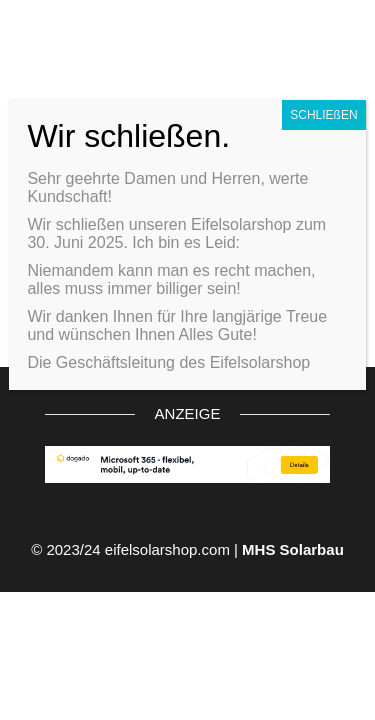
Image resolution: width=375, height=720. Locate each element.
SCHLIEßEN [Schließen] (323, 115)
